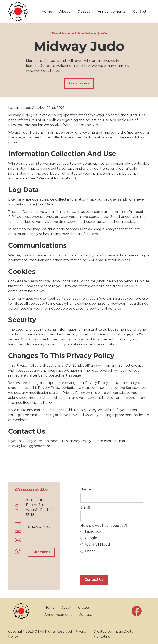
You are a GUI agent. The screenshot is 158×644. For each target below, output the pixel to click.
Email (85, 507)
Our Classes (79, 83)
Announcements (112, 11)
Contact (140, 11)
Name (86, 489)
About (65, 11)
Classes (84, 11)
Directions (41, 552)
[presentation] (112, 563)
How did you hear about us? (104, 526)
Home (47, 11)
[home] (18, 12)
